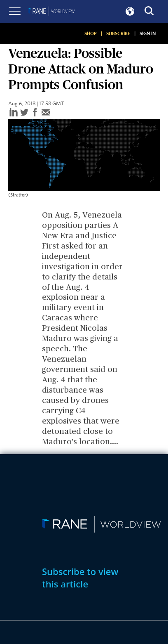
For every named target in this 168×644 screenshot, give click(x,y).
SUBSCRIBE (118, 33)
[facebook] (35, 113)
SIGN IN (148, 33)
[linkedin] (14, 113)
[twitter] (24, 113)
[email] (46, 113)
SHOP (91, 33)
